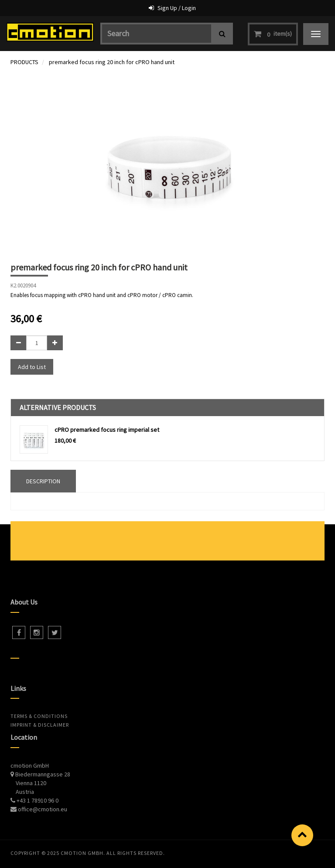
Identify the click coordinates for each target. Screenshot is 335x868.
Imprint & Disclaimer (40, 725)
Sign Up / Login (177, 8)
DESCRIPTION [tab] (43, 481)
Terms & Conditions (39, 716)
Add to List (32, 367)
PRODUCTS (24, 62)
